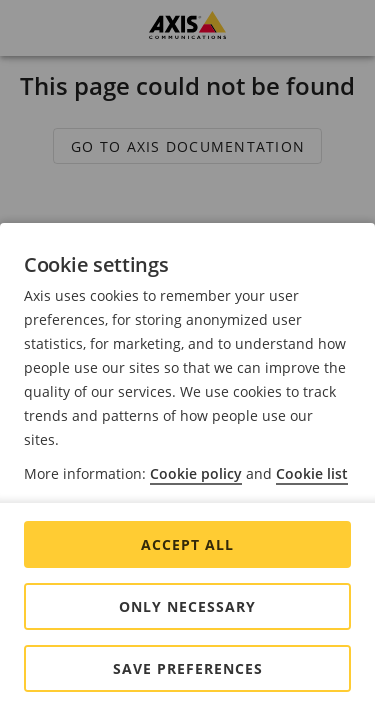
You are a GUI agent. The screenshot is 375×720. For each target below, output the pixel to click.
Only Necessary (187, 606)
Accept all (187, 544)
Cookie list (312, 473)
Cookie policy (196, 473)
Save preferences (188, 668)
